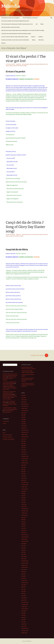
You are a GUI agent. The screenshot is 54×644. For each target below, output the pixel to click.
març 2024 (24, 450)
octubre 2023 (24, 461)
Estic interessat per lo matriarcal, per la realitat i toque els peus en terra (17, 24)
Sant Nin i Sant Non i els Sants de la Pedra (10, 27)
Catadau (36, 64)
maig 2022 (24, 498)
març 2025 (24, 424)
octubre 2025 (24, 408)
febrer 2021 (24, 530)
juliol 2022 (23, 493)
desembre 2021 (25, 509)
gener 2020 (24, 559)
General (19, 64)
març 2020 (24, 554)
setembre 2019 (25, 567)
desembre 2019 (25, 561)
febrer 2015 (24, 624)
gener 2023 (24, 480)
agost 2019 (24, 570)
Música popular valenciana (42, 234)
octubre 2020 (24, 539)
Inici (37, 24)
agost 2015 (24, 611)
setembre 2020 (25, 541)
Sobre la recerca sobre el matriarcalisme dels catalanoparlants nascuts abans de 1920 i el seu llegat (23, 30)
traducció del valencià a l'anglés (20, 66)
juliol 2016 (23, 587)
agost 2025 (24, 413)
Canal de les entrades (7, 435)
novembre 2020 (25, 537)
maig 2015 (24, 617)
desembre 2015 (25, 602)
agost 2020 (24, 543)
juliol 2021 (23, 519)
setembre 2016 (25, 583)
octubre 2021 (24, 513)
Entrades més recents (39, 355)
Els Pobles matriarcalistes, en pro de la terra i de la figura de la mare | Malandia (10, 375)
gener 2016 (24, 600)
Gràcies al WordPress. (27, 641)
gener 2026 (24, 402)
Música (42, 24)
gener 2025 (24, 428)
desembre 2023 (25, 456)
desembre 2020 (25, 535)
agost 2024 (24, 439)
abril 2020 (23, 552)
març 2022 (24, 502)
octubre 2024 (24, 435)
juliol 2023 (23, 467)
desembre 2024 (25, 430)
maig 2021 (24, 524)
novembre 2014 (25, 631)
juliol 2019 (23, 572)
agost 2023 (24, 465)
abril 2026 (23, 395)
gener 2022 (24, 506)
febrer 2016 (24, 598)
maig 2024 (24, 445)
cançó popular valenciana (29, 64)
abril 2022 (23, 500)
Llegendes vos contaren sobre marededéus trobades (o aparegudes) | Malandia (9, 393)
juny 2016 (23, 589)
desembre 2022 (25, 482)
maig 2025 (24, 419)
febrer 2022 (24, 504)
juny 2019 (23, 574)
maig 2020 (24, 550)
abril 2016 (23, 593)
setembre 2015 (25, 609)
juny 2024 (23, 443)
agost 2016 (24, 585)
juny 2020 (23, 548)
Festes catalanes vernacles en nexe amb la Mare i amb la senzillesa (28, 380)
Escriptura (41, 37)
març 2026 (24, 398)
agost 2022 (24, 491)
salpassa (11, 66)
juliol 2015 (23, 613)
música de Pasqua (32, 234)
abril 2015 (23, 620)
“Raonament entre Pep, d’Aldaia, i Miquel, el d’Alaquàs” (9, 378)
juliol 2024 (23, 441)
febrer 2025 (24, 426)
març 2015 (24, 622)
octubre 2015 (24, 607)
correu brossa (6, 421)
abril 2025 (23, 421)
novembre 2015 (25, 604)
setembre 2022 (25, 489)
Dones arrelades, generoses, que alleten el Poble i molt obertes (10, 404)
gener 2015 (24, 626)
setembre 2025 (25, 411)
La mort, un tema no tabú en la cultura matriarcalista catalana (15, 37)
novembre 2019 (25, 563)
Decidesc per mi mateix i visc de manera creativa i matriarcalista (15, 40)
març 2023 (24, 476)
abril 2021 (23, 526)
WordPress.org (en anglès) (8, 439)
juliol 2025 (23, 415)
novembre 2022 (25, 485)
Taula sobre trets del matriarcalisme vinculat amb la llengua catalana (16, 34)
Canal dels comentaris (7, 437)
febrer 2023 (24, 478)
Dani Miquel (41, 64)
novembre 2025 (25, 406)
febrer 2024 (24, 452)
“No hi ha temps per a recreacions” (30, 18)
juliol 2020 (23, 546)
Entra (4, 433)
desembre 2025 (25, 404)
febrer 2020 (24, 556)
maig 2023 (24, 472)
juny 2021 (23, 522)
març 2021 (24, 528)
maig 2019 (24, 576)
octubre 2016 (24, 580)
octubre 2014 (24, 633)
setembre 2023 (25, 463)
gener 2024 (24, 454)
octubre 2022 (24, 487)
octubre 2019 (24, 565)
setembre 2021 (25, 515)
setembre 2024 (25, 437)
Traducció (33, 37)
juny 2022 (23, 496)
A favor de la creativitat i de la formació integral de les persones (15, 21)
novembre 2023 (25, 458)
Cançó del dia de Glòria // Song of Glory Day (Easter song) (25, 227)
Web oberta (41, 40)
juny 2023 (23, 469)
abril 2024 (23, 448)
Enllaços (34, 40)
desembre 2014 (25, 628)
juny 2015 (23, 615)
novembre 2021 (25, 511)
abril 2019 (23, 578)
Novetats (3, 43)
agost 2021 (24, 517)
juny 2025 (23, 417)
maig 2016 (24, 591)
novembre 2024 (25, 432)
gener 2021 (24, 533)
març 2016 (24, 596)
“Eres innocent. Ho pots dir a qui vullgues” (11, 18)
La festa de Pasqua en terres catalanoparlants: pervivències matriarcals (28, 385)
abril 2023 (23, 474)
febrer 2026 (24, 400)
